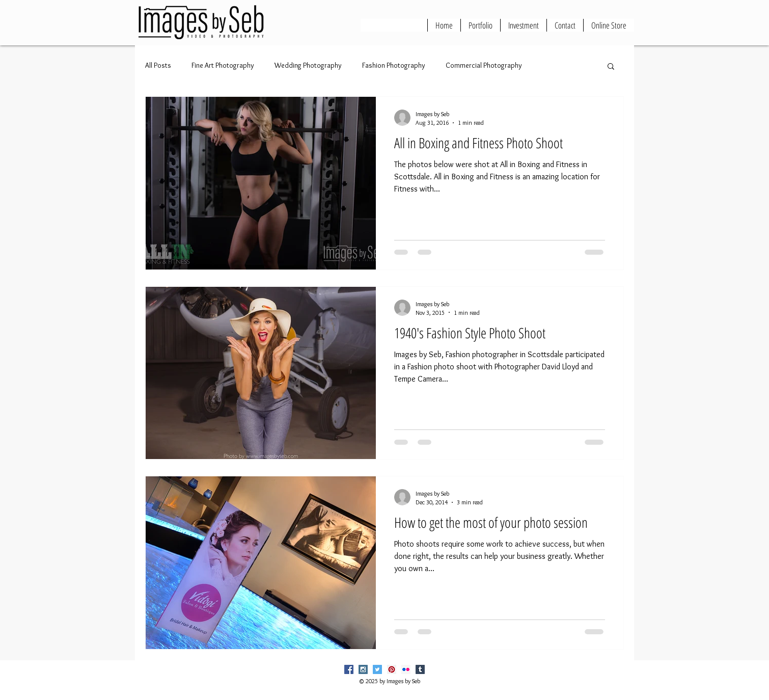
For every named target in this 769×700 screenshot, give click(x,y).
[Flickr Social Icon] (406, 669)
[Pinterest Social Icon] (392, 669)
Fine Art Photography (223, 65)
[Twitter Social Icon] (377, 669)
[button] (611, 67)
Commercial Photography (484, 65)
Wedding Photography (308, 65)
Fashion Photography (394, 65)
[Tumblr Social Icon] (420, 669)
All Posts (158, 65)
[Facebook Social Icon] (349, 669)
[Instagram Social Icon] (363, 669)
